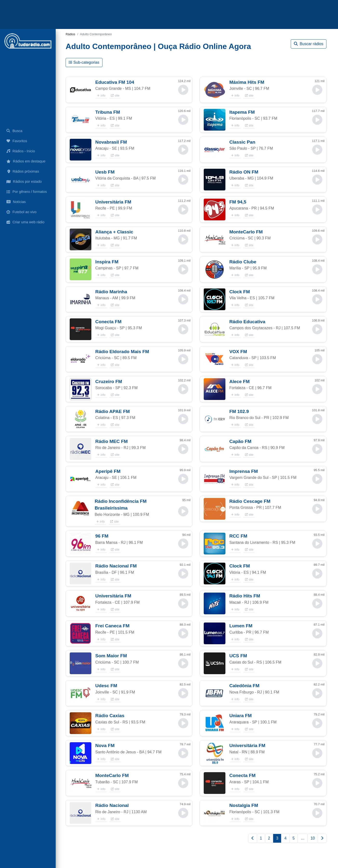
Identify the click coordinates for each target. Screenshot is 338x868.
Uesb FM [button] (105, 172)
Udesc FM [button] (106, 686)
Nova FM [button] (105, 745)
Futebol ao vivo (22, 212)
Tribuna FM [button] (108, 112)
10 (313, 838)
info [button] (101, 96)
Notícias (16, 202)
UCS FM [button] (238, 656)
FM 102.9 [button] (239, 411)
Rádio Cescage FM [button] (250, 501)
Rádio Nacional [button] (112, 805)
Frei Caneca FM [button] (112, 626)
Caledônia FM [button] (244, 686)
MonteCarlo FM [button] (246, 232)
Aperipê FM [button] (108, 471)
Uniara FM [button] (240, 716)
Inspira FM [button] (107, 262)
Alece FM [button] (239, 381)
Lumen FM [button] (241, 626)
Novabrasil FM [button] (111, 142)
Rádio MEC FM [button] (111, 441)
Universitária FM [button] (113, 202)
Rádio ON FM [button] (244, 172)
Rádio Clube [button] (243, 262)
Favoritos (17, 141)
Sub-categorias (84, 62)
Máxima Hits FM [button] (247, 82)
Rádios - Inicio (21, 151)
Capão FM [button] (240, 441)
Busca (14, 131)
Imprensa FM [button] (243, 471)
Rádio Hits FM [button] (245, 596)
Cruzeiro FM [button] (109, 381)
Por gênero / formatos (27, 192)
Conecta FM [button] (108, 322)
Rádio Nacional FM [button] (116, 566)
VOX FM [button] (238, 352)
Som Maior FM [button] (111, 656)
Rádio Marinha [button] (111, 292)
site (115, 96)
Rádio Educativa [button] (247, 322)
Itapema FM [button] (242, 112)
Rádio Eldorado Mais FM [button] (122, 352)
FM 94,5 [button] (238, 202)
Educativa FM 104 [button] (115, 82)
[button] (81, 90)
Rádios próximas (23, 171)
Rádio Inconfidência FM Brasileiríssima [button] (121, 505)
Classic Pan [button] (242, 142)
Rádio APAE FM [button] (112, 411)
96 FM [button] (102, 536)
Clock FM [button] (240, 292)
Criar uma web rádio (25, 222)
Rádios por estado (24, 182)
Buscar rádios (309, 44)
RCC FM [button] (238, 536)
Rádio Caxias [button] (110, 716)
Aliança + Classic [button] (114, 232)
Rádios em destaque (26, 161)
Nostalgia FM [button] (244, 805)
